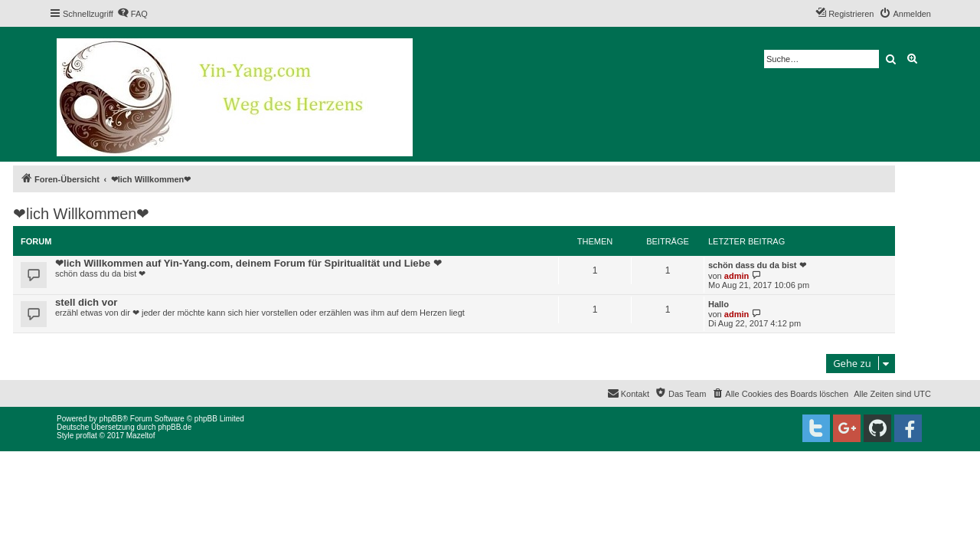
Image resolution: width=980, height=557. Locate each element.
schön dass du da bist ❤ (757, 265)
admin (737, 276)
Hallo (719, 304)
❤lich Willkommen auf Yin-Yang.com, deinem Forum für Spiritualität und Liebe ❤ (248, 263)
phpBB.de (175, 427)
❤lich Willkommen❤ (81, 214)
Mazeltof (141, 436)
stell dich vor (86, 302)
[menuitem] (132, 14)
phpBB (111, 419)
